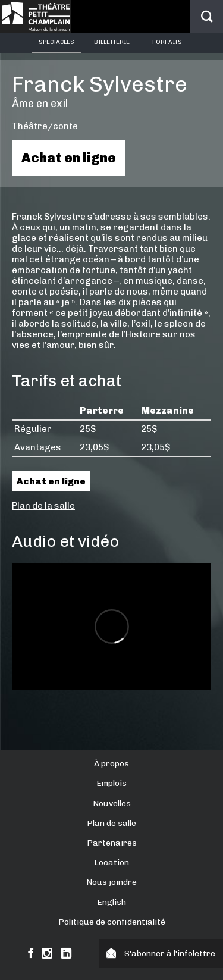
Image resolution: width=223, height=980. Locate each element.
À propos (111, 764)
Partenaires (112, 843)
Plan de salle (111, 823)
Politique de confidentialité (112, 922)
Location (111, 862)
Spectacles (56, 42)
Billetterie (112, 42)
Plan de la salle (43, 506)
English (111, 902)
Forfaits (167, 42)
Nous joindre (111, 882)
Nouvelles (112, 804)
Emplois (111, 783)
